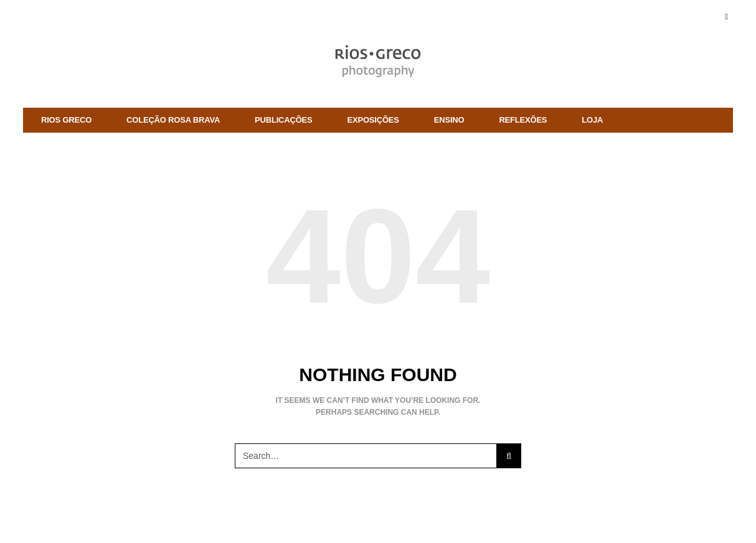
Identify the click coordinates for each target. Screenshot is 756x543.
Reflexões (523, 120)
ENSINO (449, 120)
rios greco (66, 120)
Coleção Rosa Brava (173, 120)
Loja (592, 120)
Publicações (283, 120)
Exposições (373, 120)
